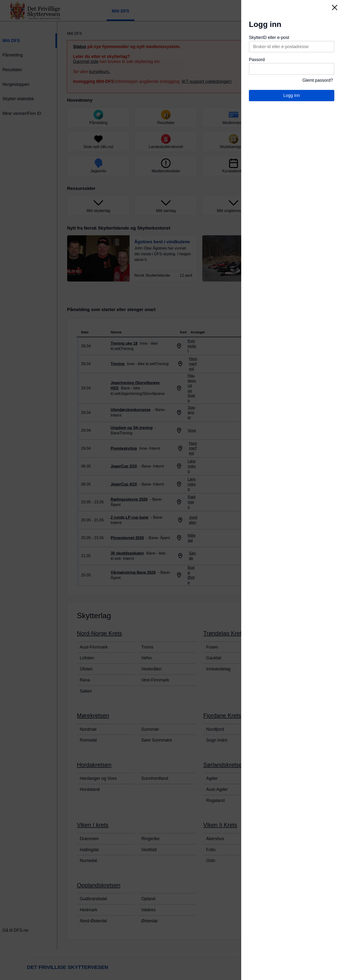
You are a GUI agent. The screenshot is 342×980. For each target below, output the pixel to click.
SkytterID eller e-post (269, 37)
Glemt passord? (318, 80)
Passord (257, 60)
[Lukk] (335, 7)
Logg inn (291, 95)
